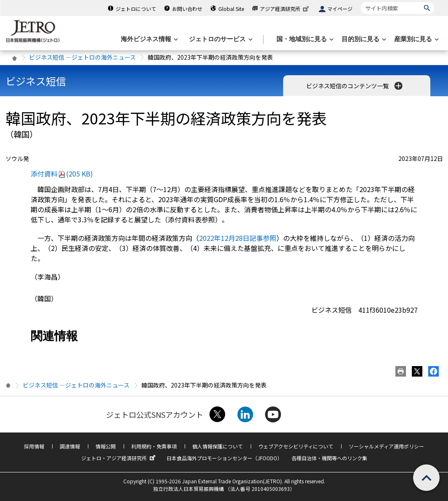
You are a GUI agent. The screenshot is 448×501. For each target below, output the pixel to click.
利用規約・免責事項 (154, 446)
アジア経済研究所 (285, 9)
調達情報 (70, 446)
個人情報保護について (217, 446)
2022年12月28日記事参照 (238, 238)
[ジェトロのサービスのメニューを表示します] (220, 39)
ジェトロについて (136, 9)
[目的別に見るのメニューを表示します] (363, 39)
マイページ (340, 9)
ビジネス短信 (36, 81)
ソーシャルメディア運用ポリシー (386, 446)
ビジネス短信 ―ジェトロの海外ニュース (82, 57)
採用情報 (34, 446)
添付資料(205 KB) (62, 174)
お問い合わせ (187, 9)
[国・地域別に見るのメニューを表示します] (304, 39)
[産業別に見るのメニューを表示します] (416, 39)
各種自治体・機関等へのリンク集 (329, 458)
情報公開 (106, 446)
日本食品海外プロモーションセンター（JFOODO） (224, 458)
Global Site (231, 9)
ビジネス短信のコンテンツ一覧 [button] (355, 86)
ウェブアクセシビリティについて (296, 446)
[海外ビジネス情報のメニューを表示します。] (148, 39)
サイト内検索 (361, 2)
